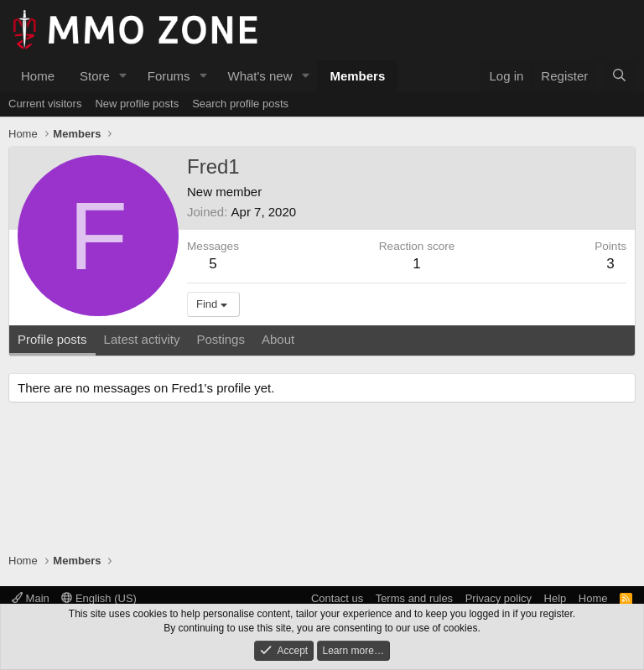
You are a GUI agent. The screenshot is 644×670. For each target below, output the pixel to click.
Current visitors (45, 104)
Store (95, 76)
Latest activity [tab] (142, 339)
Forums (169, 76)
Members (357, 76)
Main (31, 598)
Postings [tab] (221, 339)
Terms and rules (414, 598)
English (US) (99, 598)
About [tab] (278, 339)
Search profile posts (240, 104)
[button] (123, 76)
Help (556, 598)
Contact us (337, 598)
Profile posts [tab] (52, 339)
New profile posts (137, 104)
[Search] (619, 76)
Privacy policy (499, 598)
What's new (260, 76)
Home (38, 76)
